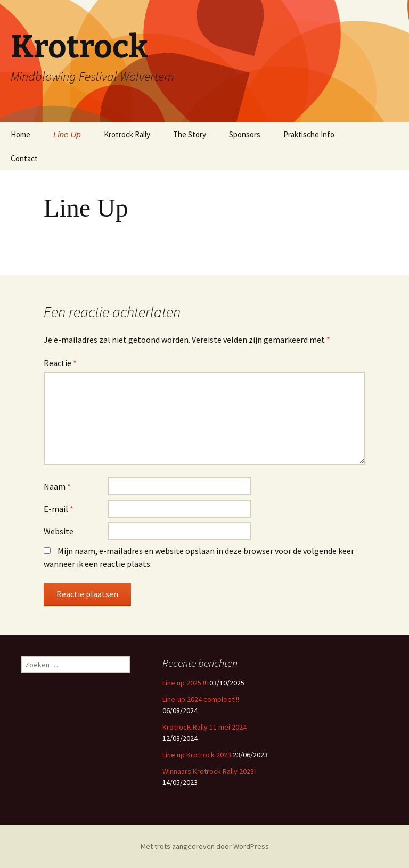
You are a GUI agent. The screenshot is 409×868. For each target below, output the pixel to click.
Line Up (67, 134)
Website (59, 531)
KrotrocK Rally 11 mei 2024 (204, 727)
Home (21, 134)
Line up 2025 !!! (185, 683)
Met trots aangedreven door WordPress (205, 846)
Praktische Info (309, 134)
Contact (24, 158)
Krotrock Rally (127, 134)
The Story (190, 134)
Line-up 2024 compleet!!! (201, 699)
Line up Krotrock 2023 (197, 755)
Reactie (60, 363)
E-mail (59, 509)
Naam (57, 486)
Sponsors (245, 134)
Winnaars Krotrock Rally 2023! (209, 771)
